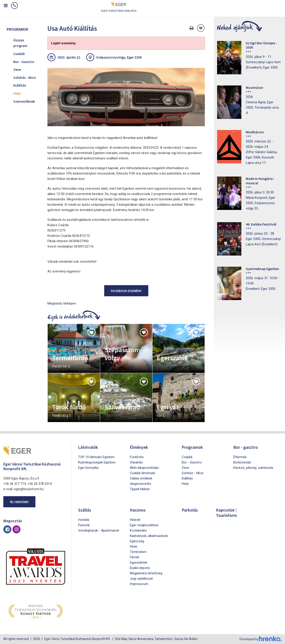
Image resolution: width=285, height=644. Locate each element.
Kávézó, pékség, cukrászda (253, 468)
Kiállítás (20, 85)
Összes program (20, 43)
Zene (17, 69)
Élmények (139, 447)
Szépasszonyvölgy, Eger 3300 (119, 57)
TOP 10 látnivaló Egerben (96, 457)
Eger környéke (88, 468)
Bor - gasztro (246, 447)
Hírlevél (135, 520)
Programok (192, 447)
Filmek (134, 557)
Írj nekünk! (19, 502)
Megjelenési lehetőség (146, 573)
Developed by (261, 639)
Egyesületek (138, 563)
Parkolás (190, 510)
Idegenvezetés (140, 484)
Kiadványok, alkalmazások (149, 536)
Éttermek (240, 457)
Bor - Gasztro (24, 62)
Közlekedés (138, 530)
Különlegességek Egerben (97, 462)
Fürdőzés (137, 457)
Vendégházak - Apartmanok (99, 530)
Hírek (133, 546)
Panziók (84, 525)
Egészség (137, 541)
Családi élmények (142, 473)
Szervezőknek (24, 101)
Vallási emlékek (141, 478)
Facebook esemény (126, 291)
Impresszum (139, 584)
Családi (19, 54)
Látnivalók (88, 447)
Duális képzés (140, 568)
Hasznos (138, 510)
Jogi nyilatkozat (141, 579)
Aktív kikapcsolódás (144, 468)
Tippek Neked (140, 489)
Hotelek (84, 520)
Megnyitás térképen (62, 303)
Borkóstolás (242, 462)
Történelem (138, 552)
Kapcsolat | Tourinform (227, 513)
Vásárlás (136, 462)
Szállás (85, 510)
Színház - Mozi (25, 77)
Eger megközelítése (144, 525)
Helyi (17, 93)
